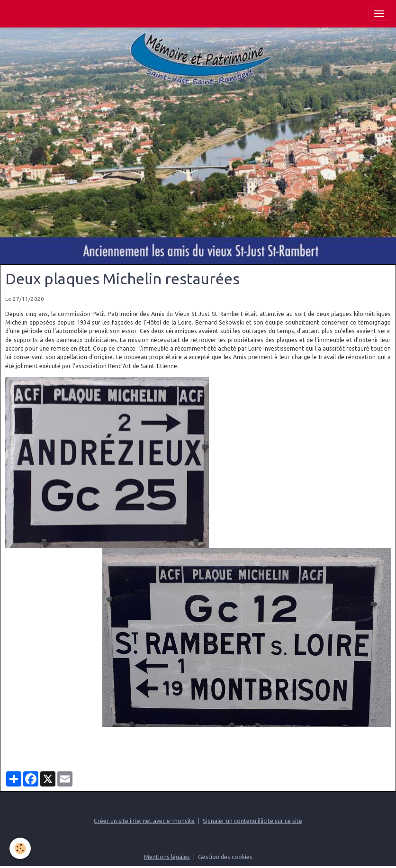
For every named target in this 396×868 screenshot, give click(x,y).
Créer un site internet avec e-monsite (144, 821)
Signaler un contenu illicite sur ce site (252, 821)
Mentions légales (167, 857)
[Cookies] (20, 848)
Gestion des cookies (225, 857)
